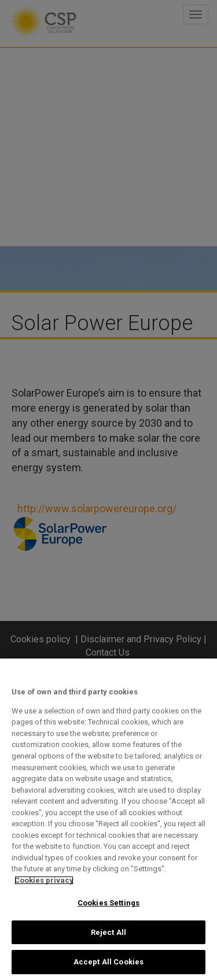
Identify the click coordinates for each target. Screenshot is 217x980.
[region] (108, 819)
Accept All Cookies (108, 962)
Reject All (108, 932)
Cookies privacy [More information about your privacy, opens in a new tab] (44, 880)
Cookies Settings (108, 903)
